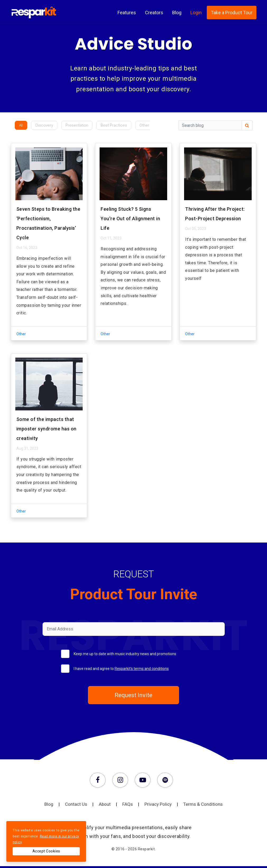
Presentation (77, 125)
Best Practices (114, 125)
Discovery (44, 125)
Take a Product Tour (232, 13)
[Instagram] (121, 781)
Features (127, 13)
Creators (154, 13)
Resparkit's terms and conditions (142, 669)
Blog (177, 13)
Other (144, 125)
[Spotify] (165, 781)
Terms (203, 806)
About (111, 806)
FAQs (133, 806)
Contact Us (82, 806)
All (21, 125)
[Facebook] (99, 781)
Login (196, 13)
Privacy (164, 806)
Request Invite (134, 696)
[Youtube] (144, 781)
